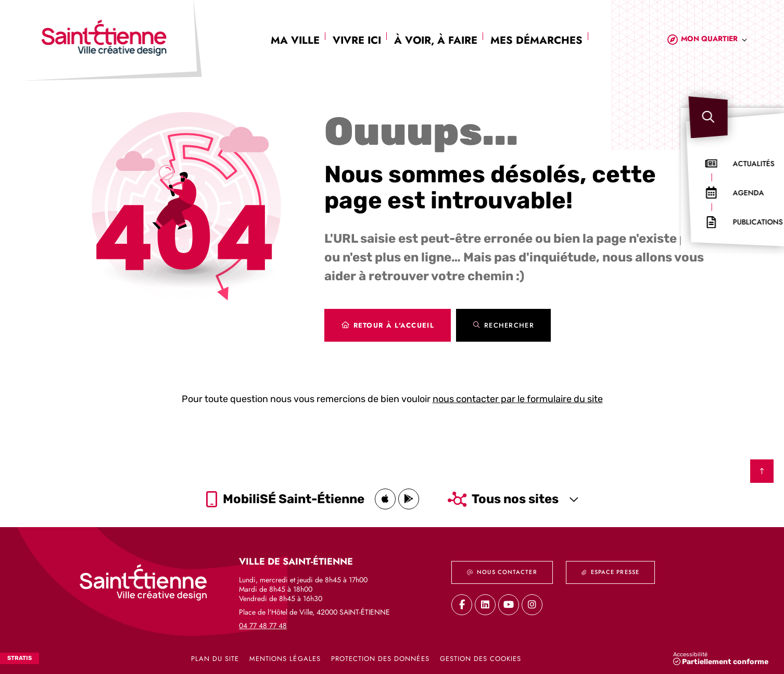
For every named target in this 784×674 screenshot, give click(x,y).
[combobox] (714, 40)
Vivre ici (357, 40)
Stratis (20, 658)
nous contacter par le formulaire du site (518, 399)
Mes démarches (536, 40)
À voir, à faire (436, 40)
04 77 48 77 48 (263, 625)
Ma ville (295, 40)
